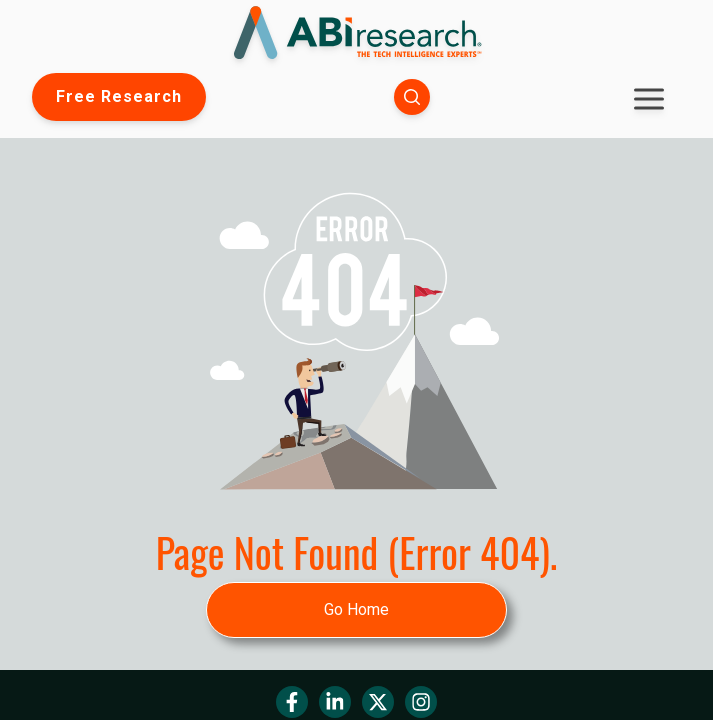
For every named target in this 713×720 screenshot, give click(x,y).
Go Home (356, 609)
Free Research (119, 96)
